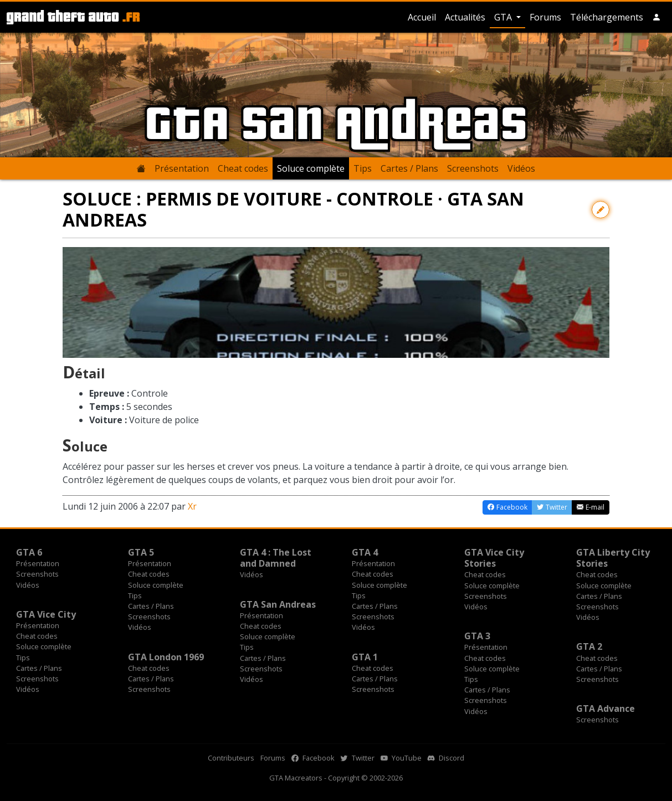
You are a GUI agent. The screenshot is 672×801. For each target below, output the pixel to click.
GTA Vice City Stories (494, 558)
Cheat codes (243, 168)
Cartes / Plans (409, 168)
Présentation (182, 168)
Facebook (313, 758)
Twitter (358, 758)
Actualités (465, 17)
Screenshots (473, 168)
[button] (656, 17)
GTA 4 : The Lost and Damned (276, 558)
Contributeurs (231, 758)
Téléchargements (607, 17)
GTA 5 (141, 552)
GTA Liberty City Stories (613, 558)
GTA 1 (365, 657)
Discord (446, 758)
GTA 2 (589, 646)
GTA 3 (477, 636)
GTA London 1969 (166, 657)
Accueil (422, 17)
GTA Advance (606, 708)
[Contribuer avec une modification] (601, 210)
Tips (363, 168)
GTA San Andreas (278, 604)
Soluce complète (311, 168)
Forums (545, 17)
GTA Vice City (46, 614)
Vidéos (521, 168)
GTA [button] (504, 17)
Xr (192, 506)
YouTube (401, 758)
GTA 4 (365, 552)
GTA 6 (29, 552)
